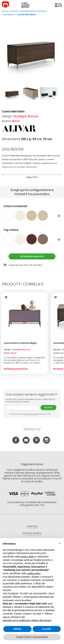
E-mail (22, 408)
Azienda (32, 526)
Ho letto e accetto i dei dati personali (28, 414)
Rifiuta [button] (17, 629)
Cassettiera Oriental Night (20, 343)
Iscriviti (48, 407)
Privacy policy (32, 533)
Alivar (16, 121)
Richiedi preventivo (32, 256)
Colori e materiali (32, 208)
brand (10, 353)
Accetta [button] (47, 629)
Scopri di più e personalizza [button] (32, 637)
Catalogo (58, 5)
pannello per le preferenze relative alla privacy (27, 620)
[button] (60, 544)
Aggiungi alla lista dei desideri (25, 265)
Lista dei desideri (7, 297)
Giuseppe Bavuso (26, 116)
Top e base (32, 231)
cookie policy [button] (34, 573)
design (17, 350)
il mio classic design (26, 5)
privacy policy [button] (28, 557)
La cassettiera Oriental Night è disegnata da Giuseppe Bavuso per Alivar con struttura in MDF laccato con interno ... (24, 360)
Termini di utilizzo (30, 414)
